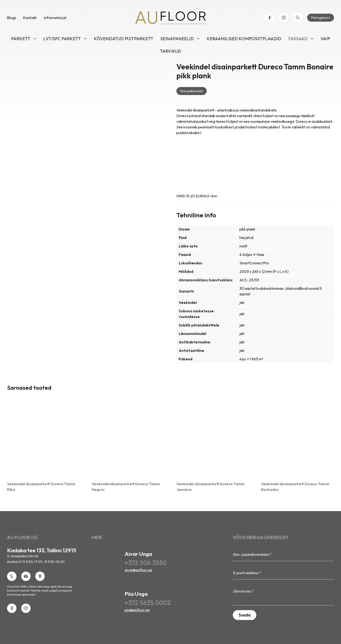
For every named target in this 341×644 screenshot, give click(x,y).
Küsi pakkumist (192, 92)
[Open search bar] (298, 19)
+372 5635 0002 (148, 604)
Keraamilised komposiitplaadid (244, 40)
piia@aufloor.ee (137, 611)
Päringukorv (321, 19)
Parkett (21, 40)
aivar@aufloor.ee (138, 571)
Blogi (12, 19)
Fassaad (298, 40)
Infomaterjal (55, 19)
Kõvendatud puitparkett (124, 40)
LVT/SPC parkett (62, 40)
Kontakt (30, 19)
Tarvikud (170, 52)
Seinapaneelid (177, 40)
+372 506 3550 (146, 564)
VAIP (325, 40)
